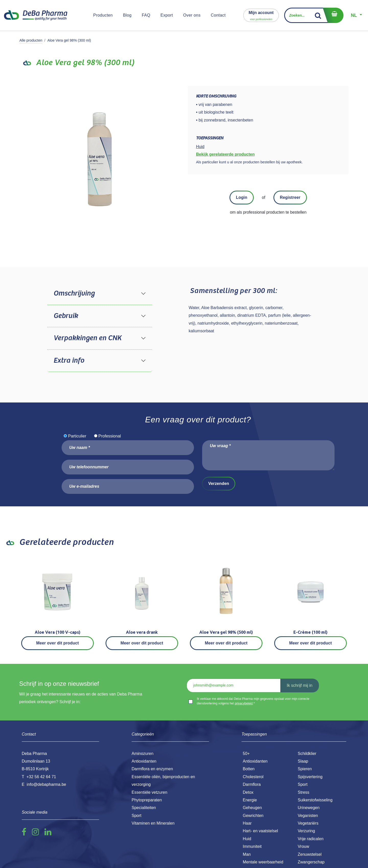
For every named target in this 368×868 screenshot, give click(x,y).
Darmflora (252, 784)
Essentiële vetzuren (149, 792)
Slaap (303, 761)
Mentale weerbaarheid (263, 862)
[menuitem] (103, 15)
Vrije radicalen (311, 839)
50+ (246, 754)
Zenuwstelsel (310, 854)
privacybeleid (244, 703)
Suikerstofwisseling (315, 800)
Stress (303, 792)
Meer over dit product (58, 643)
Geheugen (252, 808)
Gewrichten (253, 816)
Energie (250, 800)
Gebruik (66, 316)
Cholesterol (253, 777)
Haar (247, 823)
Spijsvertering (310, 777)
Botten (249, 769)
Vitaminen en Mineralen (153, 823)
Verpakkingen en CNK (87, 338)
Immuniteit (252, 846)
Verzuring (306, 831)
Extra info (69, 361)
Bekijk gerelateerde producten (225, 154)
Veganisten (308, 816)
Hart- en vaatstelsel (260, 831)
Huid (247, 839)
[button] (261, 15)
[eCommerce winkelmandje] (333, 15)
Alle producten (31, 40)
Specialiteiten (144, 808)
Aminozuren (142, 754)
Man (247, 854)
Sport (303, 784)
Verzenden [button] (219, 484)
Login (241, 197)
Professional (110, 436)
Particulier (77, 436)
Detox (248, 792)
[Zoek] (318, 15)
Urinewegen (309, 808)
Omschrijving (74, 294)
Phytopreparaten (147, 800)
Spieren (305, 769)
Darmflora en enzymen (152, 769)
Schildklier (307, 754)
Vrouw (303, 846)
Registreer (290, 197)
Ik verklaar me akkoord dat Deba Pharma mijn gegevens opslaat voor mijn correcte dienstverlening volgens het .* (253, 701)
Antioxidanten (255, 761)
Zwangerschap (311, 862)
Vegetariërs (308, 823)
